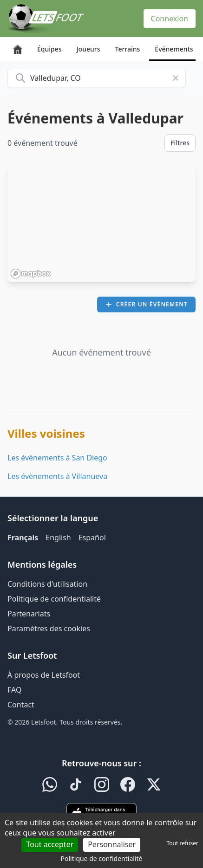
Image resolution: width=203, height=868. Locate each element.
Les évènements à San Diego (57, 458)
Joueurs (88, 49)
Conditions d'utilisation (47, 584)
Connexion (170, 19)
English (58, 538)
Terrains (128, 49)
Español (92, 538)
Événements (174, 49)
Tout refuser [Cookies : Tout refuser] (183, 843)
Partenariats (29, 614)
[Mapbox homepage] (31, 274)
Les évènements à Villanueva (57, 476)
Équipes (49, 49)
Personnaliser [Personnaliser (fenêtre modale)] (112, 844)
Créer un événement (146, 304)
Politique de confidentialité (54, 599)
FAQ (14, 690)
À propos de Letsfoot (44, 675)
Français (23, 538)
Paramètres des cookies (49, 628)
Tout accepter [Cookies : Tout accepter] (50, 844)
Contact (21, 705)
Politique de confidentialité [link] (102, 858)
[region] (101, 222)
